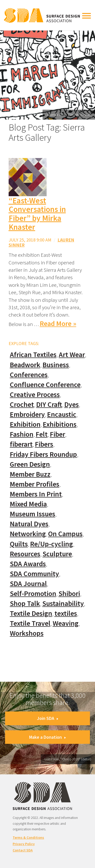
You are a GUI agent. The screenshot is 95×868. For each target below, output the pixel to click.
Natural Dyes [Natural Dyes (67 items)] (29, 524)
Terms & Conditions (28, 837)
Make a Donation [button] (48, 737)
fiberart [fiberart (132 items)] (21, 444)
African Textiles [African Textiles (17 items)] (33, 355)
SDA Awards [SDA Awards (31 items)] (28, 564)
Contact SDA (23, 850)
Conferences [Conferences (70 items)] (29, 375)
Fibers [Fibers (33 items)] (44, 444)
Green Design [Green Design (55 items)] (30, 464)
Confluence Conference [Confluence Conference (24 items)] (45, 385)
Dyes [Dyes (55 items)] (72, 404)
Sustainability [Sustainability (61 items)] (63, 603)
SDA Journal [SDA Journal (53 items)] (28, 584)
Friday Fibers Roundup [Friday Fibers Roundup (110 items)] (43, 454)
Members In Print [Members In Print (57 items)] (36, 494)
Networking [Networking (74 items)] (28, 534)
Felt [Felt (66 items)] (42, 434)
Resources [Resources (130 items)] (25, 554)
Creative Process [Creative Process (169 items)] (35, 395)
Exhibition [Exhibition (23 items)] (25, 424)
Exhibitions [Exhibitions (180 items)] (60, 424)
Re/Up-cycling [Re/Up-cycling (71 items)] (52, 544)
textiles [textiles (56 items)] (66, 613)
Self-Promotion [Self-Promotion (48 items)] (33, 594)
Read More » (58, 324)
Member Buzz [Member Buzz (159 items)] (30, 474)
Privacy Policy (24, 844)
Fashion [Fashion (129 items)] (22, 434)
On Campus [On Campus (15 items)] (65, 534)
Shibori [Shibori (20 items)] (69, 594)
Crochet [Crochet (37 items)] (22, 404)
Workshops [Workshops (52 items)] (27, 633)
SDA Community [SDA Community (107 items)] (34, 574)
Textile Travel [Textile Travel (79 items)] (30, 623)
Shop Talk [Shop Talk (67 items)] (25, 603)
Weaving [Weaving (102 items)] (66, 623)
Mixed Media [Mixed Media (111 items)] (28, 504)
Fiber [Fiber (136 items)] (58, 434)
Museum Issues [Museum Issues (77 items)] (33, 514)
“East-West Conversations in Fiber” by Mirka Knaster (37, 214)
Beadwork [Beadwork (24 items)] (25, 365)
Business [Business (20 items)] (56, 365)
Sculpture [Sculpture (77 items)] (57, 554)
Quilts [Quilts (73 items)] (19, 544)
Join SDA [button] (48, 718)
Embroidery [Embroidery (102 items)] (27, 414)
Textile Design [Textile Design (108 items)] (31, 613)
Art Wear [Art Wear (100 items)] (72, 355)
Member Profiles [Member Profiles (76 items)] (35, 484)
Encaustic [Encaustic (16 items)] (62, 414)
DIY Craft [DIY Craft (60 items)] (49, 404)
